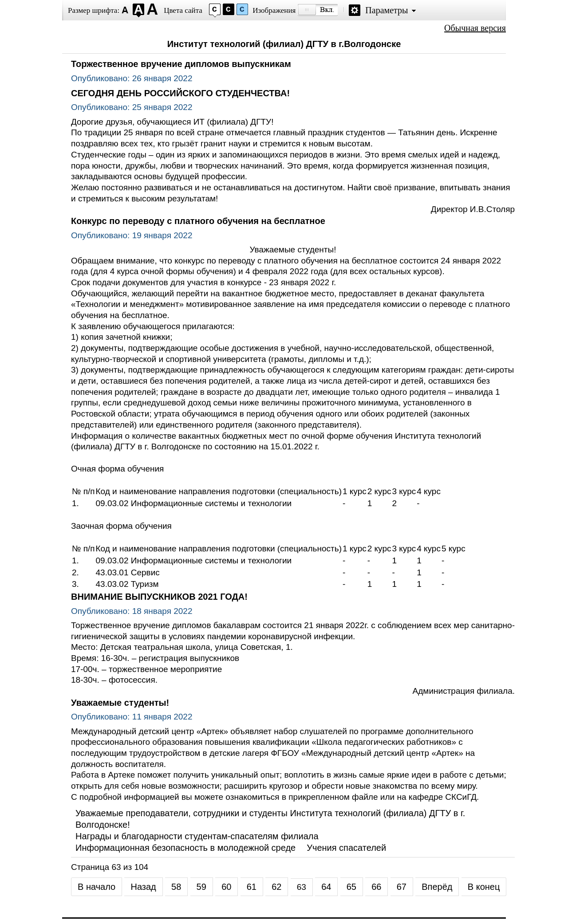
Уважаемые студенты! (120, 703)
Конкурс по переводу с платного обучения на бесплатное (198, 221)
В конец (484, 887)
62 (276, 887)
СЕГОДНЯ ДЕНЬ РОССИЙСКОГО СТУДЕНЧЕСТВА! (180, 93)
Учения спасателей (346, 848)
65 (351, 887)
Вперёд (437, 887)
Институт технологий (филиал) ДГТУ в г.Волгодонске (284, 44)
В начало (97, 887)
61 (252, 887)
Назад (143, 887)
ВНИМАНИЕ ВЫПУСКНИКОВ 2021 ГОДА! (159, 597)
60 (226, 887)
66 (376, 887)
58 (176, 887)
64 (326, 887)
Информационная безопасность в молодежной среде (185, 848)
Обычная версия (475, 28)
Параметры (387, 10)
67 (402, 887)
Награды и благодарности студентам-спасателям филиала (197, 836)
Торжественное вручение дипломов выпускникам (181, 64)
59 (201, 887)
